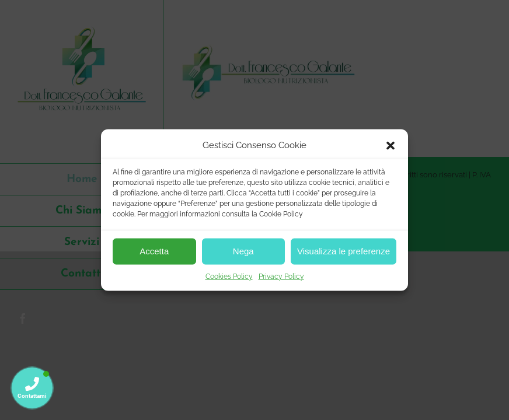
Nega (243, 251)
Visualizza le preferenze (344, 251)
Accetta (154, 251)
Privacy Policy (281, 276)
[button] (391, 145)
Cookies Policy (229, 276)
